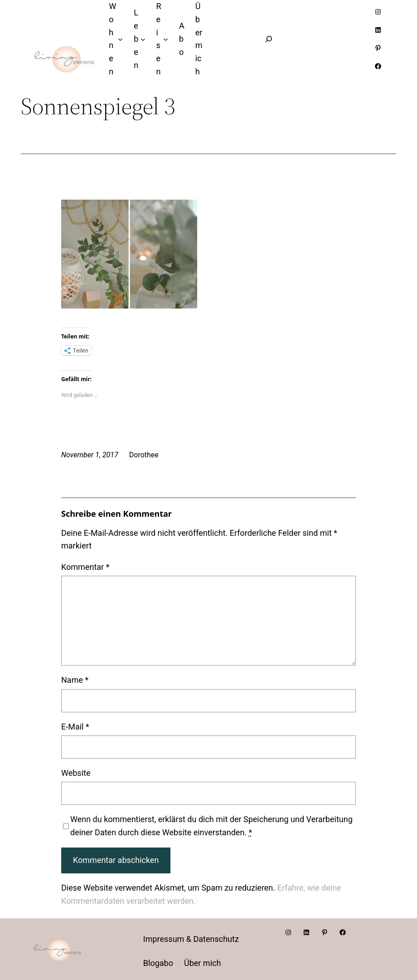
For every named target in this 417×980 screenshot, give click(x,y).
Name (75, 680)
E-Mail (75, 727)
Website (76, 773)
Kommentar (85, 567)
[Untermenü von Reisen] (166, 39)
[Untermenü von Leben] (143, 39)
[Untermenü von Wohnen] (120, 39)
